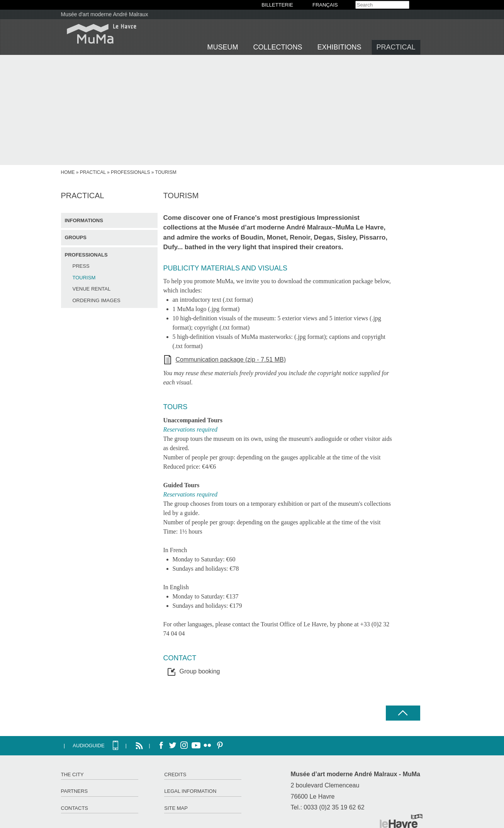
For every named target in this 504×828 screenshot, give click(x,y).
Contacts (75, 808)
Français (325, 5)
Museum (223, 47)
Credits (175, 774)
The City (72, 774)
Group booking (200, 671)
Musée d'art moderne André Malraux (105, 14)
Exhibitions (339, 47)
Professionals (130, 172)
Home (68, 172)
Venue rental (92, 289)
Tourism (84, 278)
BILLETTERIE (277, 5)
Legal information (190, 791)
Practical (396, 47)
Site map (176, 808)
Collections (278, 47)
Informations (84, 220)
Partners (75, 791)
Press (81, 266)
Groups (76, 237)
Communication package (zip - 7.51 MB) (231, 360)
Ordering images (97, 300)
